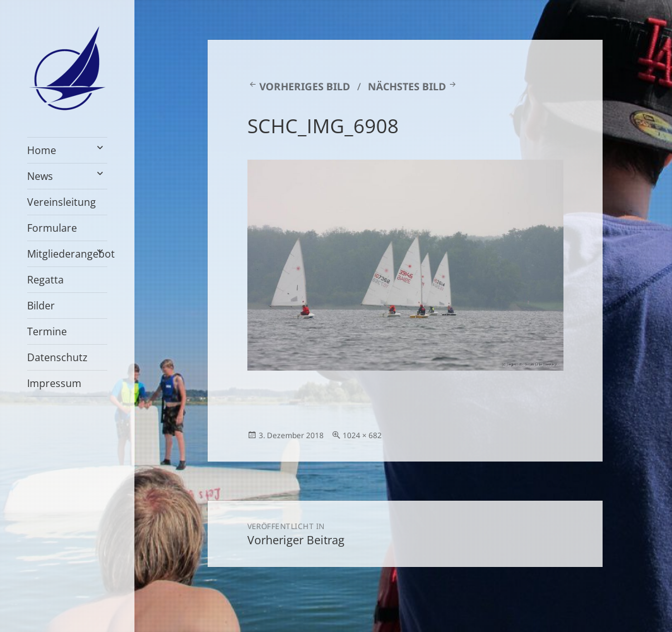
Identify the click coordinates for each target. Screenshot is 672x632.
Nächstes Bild (407, 86)
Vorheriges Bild (305, 86)
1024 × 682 (362, 435)
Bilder (41, 306)
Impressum (54, 383)
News (40, 176)
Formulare (52, 228)
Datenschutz (57, 357)
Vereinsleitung (62, 202)
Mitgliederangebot (68, 254)
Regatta (45, 280)
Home (42, 150)
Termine (47, 331)
